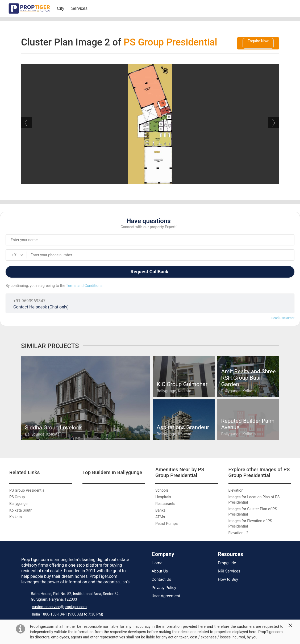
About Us (160, 571)
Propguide (227, 563)
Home (157, 563)
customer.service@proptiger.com (59, 607)
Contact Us (161, 580)
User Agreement (166, 596)
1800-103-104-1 (54, 614)
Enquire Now (258, 41)
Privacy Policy (164, 588)
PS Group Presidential (170, 42)
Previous (26, 123)
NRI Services (229, 571)
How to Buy (228, 580)
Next (274, 123)
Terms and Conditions (84, 286)
